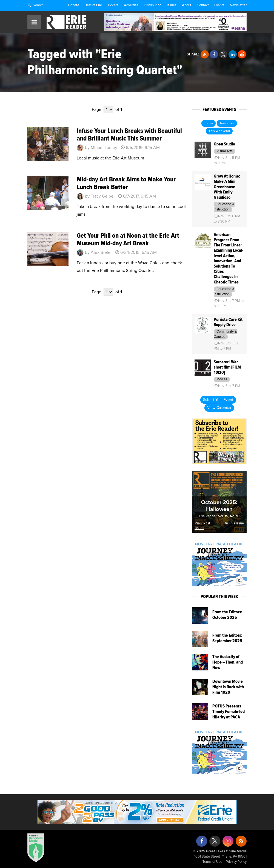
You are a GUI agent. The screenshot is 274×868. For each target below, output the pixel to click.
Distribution (153, 5)
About (187, 5)
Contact (203, 5)
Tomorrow (227, 123)
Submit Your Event (218, 400)
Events (219, 5)
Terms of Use (212, 862)
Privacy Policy (236, 862)
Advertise (131, 5)
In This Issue (235, 523)
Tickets (113, 5)
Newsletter (238, 5)
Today (209, 123)
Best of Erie (93, 5)
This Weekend (219, 131)
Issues (172, 5)
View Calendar (219, 408)
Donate (74, 5)
